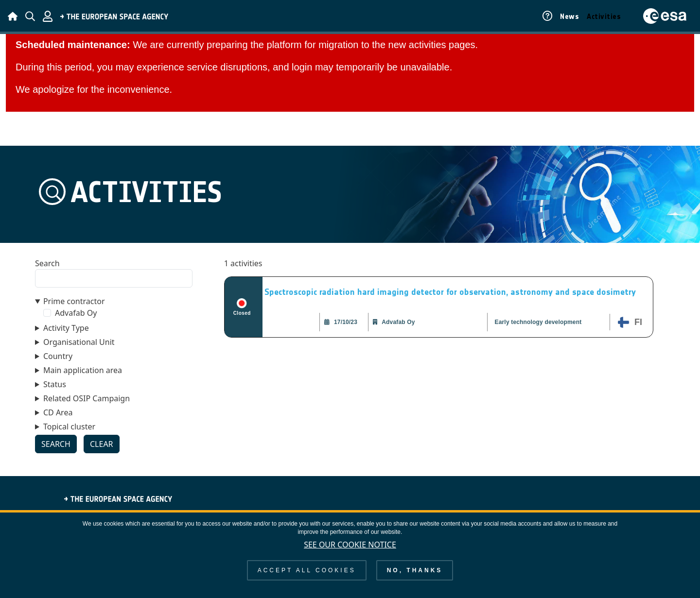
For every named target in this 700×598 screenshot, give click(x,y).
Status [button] (55, 384)
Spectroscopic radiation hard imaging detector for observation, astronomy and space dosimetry (450, 292)
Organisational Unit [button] (79, 342)
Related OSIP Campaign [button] (87, 398)
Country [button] (58, 356)
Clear (102, 444)
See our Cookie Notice (350, 550)
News (569, 17)
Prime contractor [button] (74, 301)
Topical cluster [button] (69, 427)
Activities (604, 17)
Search (47, 263)
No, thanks (415, 576)
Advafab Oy (76, 313)
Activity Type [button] (66, 328)
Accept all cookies (307, 576)
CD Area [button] (58, 412)
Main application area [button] (83, 370)
